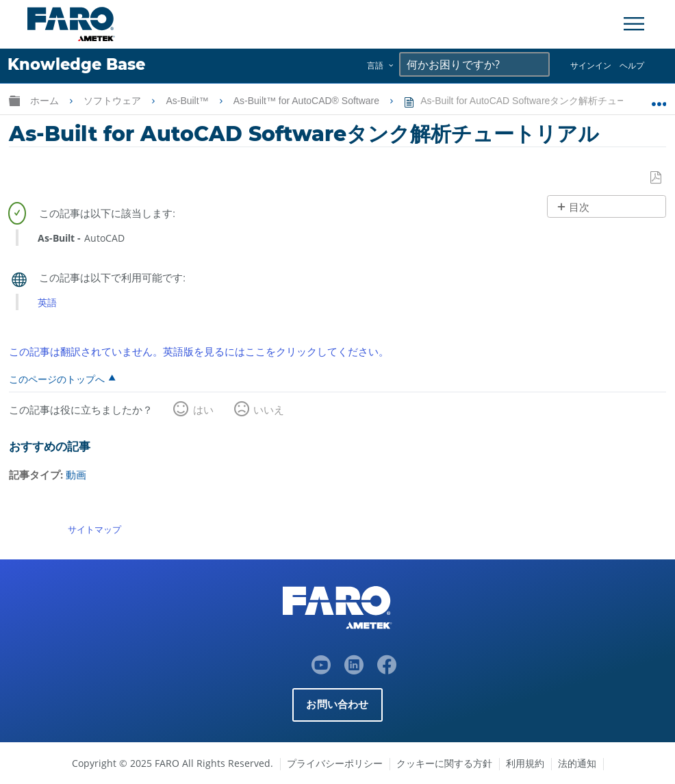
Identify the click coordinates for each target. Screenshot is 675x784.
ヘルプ (632, 65)
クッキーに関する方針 (444, 763)
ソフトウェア (114, 101)
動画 (76, 475)
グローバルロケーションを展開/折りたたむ (659, 98)
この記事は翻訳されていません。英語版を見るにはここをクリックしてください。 (199, 351)
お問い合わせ (337, 704)
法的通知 (577, 763)
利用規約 (525, 763)
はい (203, 409)
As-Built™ (188, 101)
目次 (579, 207)
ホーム (46, 101)
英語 (47, 302)
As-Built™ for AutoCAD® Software (308, 101)
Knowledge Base (76, 64)
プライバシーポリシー (335, 763)
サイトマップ (94, 529)
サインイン (591, 65)
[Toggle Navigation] (634, 24)
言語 (375, 65)
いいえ (269, 409)
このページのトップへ (57, 379)
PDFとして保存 (657, 178)
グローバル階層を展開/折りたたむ (14, 100)
